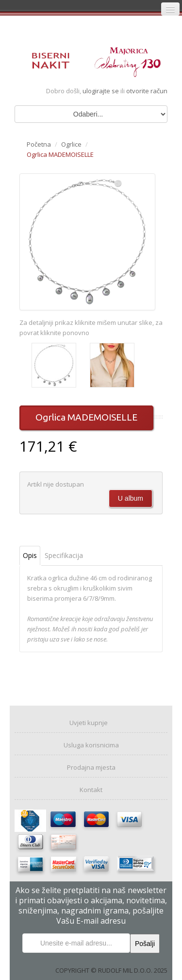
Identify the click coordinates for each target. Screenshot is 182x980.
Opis (30, 555)
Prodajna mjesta (91, 767)
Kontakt (91, 790)
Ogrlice (71, 144)
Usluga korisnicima (91, 745)
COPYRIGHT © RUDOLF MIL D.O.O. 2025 (111, 970)
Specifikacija (64, 555)
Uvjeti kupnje (89, 723)
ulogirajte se (101, 91)
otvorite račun (147, 91)
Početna (39, 144)
